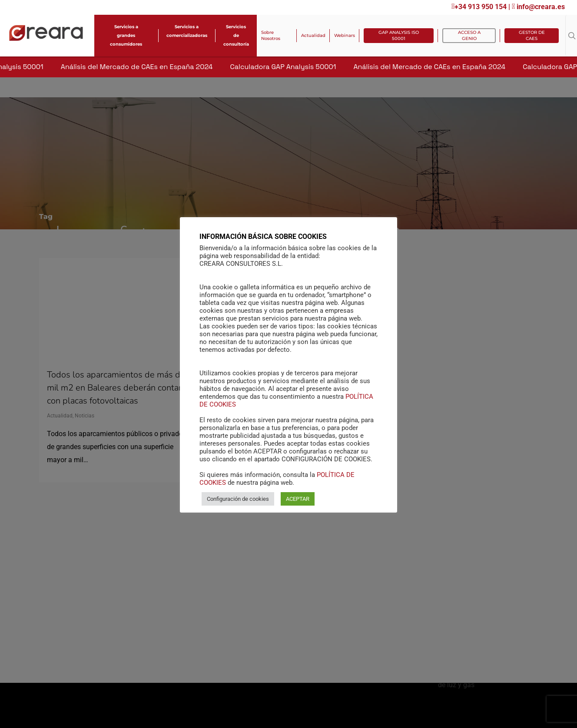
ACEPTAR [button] (298, 499)
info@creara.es (538, 7)
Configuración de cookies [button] (238, 499)
